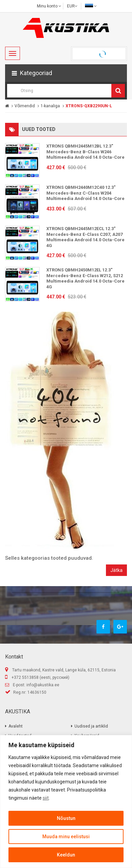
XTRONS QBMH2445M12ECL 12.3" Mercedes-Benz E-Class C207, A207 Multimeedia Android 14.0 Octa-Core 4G (85, 237)
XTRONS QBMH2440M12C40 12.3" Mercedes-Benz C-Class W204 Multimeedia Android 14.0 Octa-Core (85, 193)
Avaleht (16, 726)
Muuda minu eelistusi (66, 837)
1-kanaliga (50, 106)
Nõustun (66, 818)
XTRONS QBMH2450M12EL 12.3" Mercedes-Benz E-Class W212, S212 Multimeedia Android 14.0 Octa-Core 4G (85, 278)
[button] (66, 73)
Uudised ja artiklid (91, 726)
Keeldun (66, 855)
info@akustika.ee (43, 685)
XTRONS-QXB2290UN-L (89, 106)
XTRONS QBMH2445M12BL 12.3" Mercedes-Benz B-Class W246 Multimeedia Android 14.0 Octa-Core (85, 152)
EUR (72, 6)
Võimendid (25, 106)
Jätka (116, 570)
